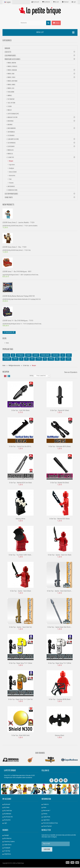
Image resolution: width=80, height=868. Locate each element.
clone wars (55, 356)
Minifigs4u (10, 150)
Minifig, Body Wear (12, 81)
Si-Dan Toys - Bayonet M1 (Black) (60, 411)
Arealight (6, 836)
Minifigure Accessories (12, 59)
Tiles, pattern (11, 103)
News (7, 344)
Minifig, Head (11, 74)
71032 (39, 359)
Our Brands (40, 753)
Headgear (11, 168)
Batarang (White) (20, 519)
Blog (4, 339)
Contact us (46, 805)
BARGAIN (7, 48)
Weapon (11, 161)
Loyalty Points (47, 817)
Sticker (9, 106)
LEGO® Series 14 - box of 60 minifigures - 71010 (18, 321)
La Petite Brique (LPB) (13, 114)
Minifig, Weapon (12, 63)
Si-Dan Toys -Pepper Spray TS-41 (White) (60, 664)
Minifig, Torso (11, 77)
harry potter (7, 359)
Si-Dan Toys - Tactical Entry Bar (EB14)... (21, 447)
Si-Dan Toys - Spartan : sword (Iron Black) (60, 556)
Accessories (12, 175)
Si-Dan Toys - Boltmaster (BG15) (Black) (60, 447)
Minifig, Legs (11, 88)
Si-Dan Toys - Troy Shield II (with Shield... (20, 556)
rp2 (26, 359)
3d (45, 359)
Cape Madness (11, 132)
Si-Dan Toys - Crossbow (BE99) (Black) (60, 700)
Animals (10, 95)
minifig (51, 359)
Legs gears (12, 165)
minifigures (20, 356)
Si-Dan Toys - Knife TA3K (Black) (20, 411)
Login (74, 2)
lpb (13, 356)
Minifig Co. (10, 154)
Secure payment (47, 827)
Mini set (10, 110)
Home (45, 808)
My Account (35, 2)
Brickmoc (10, 125)
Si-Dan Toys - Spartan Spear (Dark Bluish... (60, 628)
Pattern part (11, 99)
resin (32, 359)
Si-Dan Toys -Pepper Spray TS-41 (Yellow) (21, 664)
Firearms (11, 183)
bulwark (36, 356)
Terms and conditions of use (50, 824)
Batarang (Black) (60, 736)
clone (68, 359)
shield (69, 356)
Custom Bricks (11, 143)
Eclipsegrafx (7, 848)
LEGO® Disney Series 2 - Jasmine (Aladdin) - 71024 (18, 223)
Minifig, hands (11, 84)
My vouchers (7, 821)
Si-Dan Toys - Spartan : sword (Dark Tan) (20, 628)
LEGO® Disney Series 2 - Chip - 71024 (14, 247)
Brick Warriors (12, 128)
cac (63, 356)
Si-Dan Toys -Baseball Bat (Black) (60, 483)
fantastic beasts (45, 356)
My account (7, 799)
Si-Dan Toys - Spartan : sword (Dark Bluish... (60, 592)
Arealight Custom (12, 117)
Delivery (45, 814)
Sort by (31, 376)
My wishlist (46, 2)
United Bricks (11, 186)
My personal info (8, 817)
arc (63, 359)
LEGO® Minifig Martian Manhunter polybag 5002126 (19, 297)
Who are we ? (47, 811)
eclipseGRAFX (11, 146)
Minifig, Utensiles (12, 66)
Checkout (65, 2)
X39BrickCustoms (12, 190)
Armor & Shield (13, 172)
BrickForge (10, 121)
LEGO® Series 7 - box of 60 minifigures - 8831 (17, 272)
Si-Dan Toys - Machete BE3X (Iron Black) (20, 483)
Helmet (15, 359)
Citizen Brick (11, 135)
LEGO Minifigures (10, 55)
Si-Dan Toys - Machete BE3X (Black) (60, 519)
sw (21, 359)
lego (57, 359)
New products (8, 204)
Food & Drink (11, 92)
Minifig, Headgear (12, 70)
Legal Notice (46, 821)
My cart (56, 2)
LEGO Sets (8, 52)
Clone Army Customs (13, 139)
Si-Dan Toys (11, 157)
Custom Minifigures (11, 194)
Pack (10, 179)
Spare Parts (9, 197)
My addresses (8, 814)
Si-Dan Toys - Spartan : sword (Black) (21, 592)
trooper (28, 356)
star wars (6, 356)
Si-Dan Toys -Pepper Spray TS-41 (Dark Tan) (20, 700)
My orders (7, 808)
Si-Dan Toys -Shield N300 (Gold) (21, 736)
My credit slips (8, 811)
